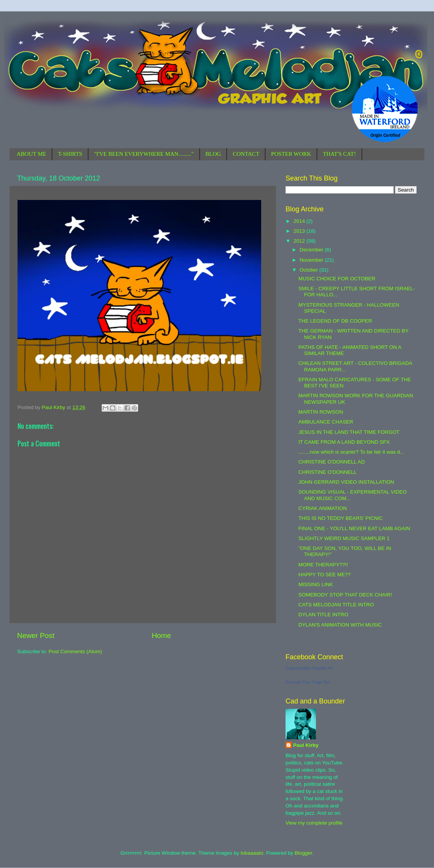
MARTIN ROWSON (321, 412)
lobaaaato (252, 853)
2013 (300, 231)
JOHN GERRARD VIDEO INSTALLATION (346, 482)
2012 (300, 241)
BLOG (213, 154)
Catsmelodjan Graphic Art (309, 668)
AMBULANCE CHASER (326, 422)
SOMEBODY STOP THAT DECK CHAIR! (345, 595)
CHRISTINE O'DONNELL (328, 472)
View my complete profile (314, 823)
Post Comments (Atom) (75, 651)
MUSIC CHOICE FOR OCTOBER (337, 279)
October (310, 270)
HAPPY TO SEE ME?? (325, 575)
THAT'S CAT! (339, 154)
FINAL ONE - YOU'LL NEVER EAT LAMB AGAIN (354, 528)
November (312, 260)
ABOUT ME (32, 154)
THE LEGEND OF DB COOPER (335, 321)
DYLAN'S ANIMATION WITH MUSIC (340, 625)
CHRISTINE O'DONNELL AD (332, 462)
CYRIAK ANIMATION (323, 508)
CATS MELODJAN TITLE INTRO (336, 605)
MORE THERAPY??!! (323, 565)
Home (161, 635)
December (312, 250)
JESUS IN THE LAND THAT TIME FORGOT (349, 432)
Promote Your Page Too (308, 682)
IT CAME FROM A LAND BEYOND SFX (344, 442)
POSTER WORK (291, 154)
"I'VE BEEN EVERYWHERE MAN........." (144, 154)
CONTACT (246, 154)
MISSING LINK (316, 584)
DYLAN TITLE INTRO (323, 615)
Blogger (303, 853)
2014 (300, 221)
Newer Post (36, 635)
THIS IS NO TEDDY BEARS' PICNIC (341, 518)
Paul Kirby (306, 745)
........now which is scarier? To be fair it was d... (351, 452)
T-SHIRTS (70, 154)
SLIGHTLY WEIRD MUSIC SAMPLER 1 (344, 538)
